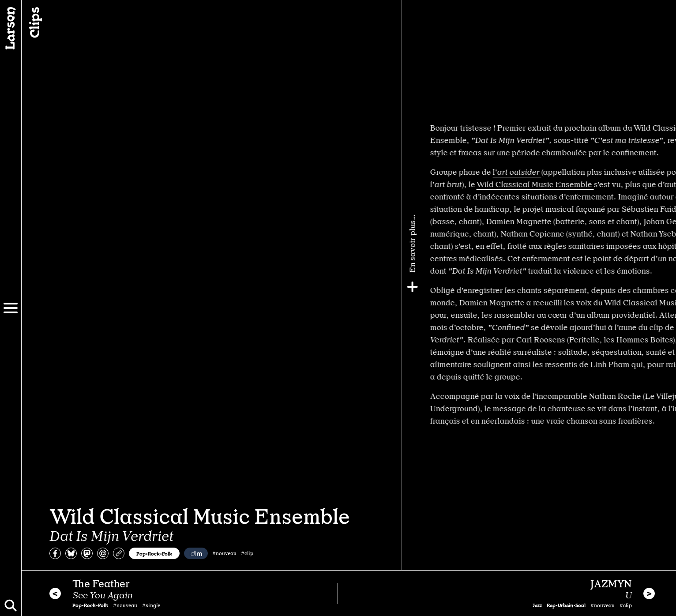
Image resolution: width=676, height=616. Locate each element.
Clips (34, 23)
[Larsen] (11, 28)
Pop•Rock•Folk (154, 553)
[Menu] (11, 308)
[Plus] (666, 287)
